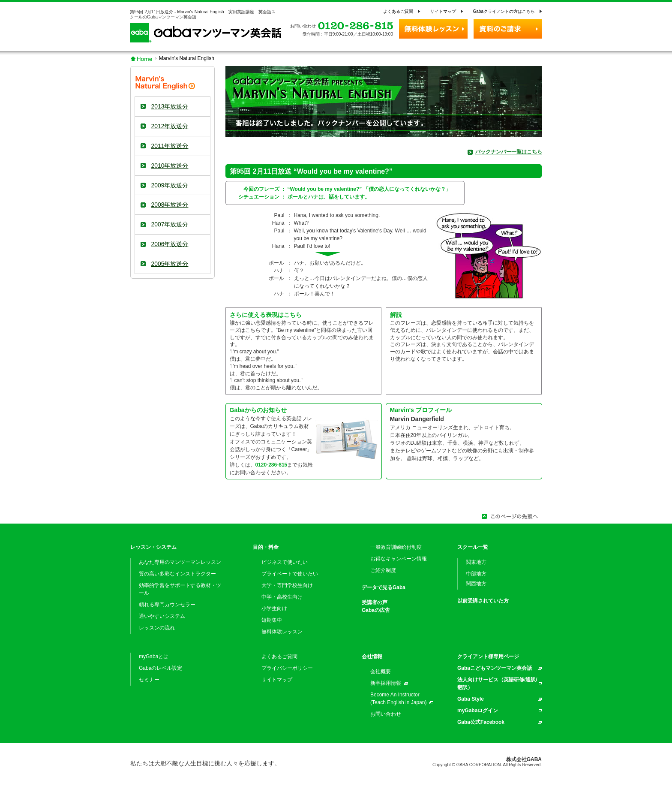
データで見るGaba (384, 587)
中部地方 (476, 574)
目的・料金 (266, 547)
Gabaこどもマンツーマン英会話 (495, 668)
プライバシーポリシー (287, 668)
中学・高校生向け (282, 597)
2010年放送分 (170, 166)
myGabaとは (154, 657)
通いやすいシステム (162, 616)
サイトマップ (443, 11)
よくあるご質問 (398, 11)
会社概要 (381, 672)
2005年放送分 (170, 264)
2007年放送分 (170, 224)
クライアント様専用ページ (488, 657)
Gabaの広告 (376, 610)
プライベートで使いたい (290, 574)
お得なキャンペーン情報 (399, 559)
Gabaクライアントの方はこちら (504, 11)
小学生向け (274, 608)
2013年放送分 (170, 106)
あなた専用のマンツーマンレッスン (180, 562)
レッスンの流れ (157, 628)
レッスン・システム (153, 547)
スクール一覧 (473, 547)
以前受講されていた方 (483, 601)
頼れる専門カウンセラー (167, 605)
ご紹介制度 (383, 570)
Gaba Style (471, 699)
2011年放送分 (170, 146)
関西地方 (476, 584)
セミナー (149, 680)
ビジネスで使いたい (285, 562)
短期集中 (272, 620)
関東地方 (476, 562)
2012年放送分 (170, 126)
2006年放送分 (170, 244)
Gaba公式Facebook (481, 722)
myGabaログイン (478, 711)
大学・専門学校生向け (287, 585)
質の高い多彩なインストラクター (177, 574)
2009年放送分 (170, 185)
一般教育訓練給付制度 (396, 547)
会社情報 (372, 657)
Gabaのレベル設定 (160, 668)
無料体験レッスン (282, 632)
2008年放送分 (170, 205)
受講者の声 (375, 602)
